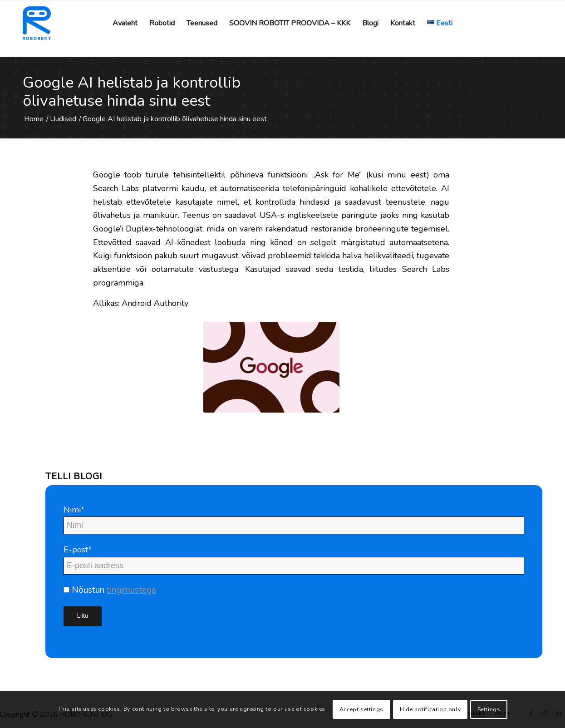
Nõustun (110, 590)
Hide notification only (430, 709)
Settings (489, 709)
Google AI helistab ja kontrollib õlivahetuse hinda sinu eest (132, 92)
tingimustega (131, 590)
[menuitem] (125, 23)
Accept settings (361, 709)
